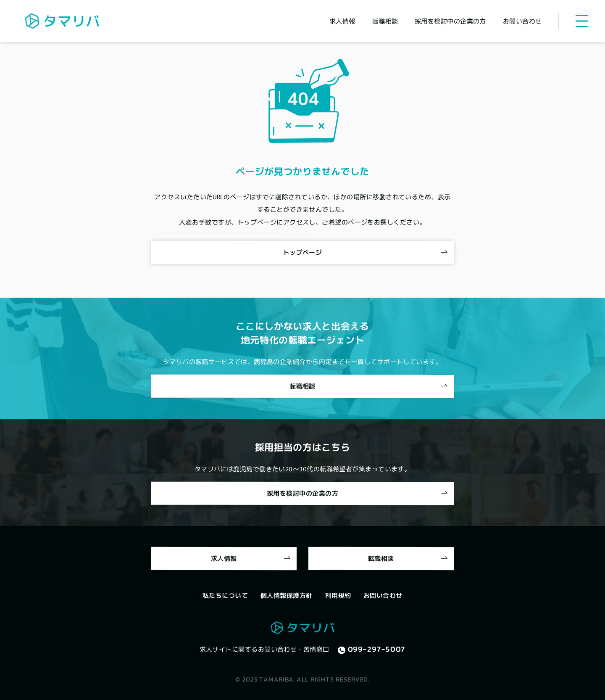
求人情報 (224, 558)
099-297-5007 (377, 649)
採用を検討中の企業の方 (302, 493)
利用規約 (338, 595)
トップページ (303, 252)
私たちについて (225, 595)
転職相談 (302, 386)
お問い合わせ (383, 595)
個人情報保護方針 (287, 595)
